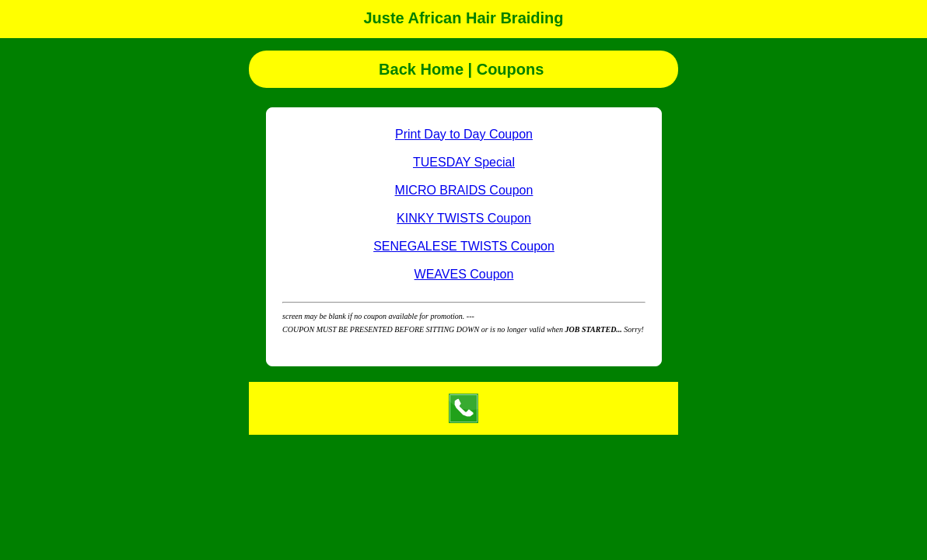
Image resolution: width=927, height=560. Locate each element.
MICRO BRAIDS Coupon (464, 190)
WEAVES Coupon (464, 274)
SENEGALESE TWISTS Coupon (464, 246)
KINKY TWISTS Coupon (464, 218)
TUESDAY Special (464, 162)
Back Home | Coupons (463, 69)
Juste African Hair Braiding (463, 18)
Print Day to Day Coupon (464, 134)
